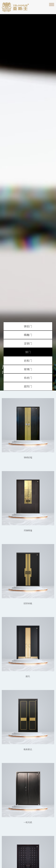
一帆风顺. (28, 822)
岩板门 (28, 361)
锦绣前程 (28, 457)
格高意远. (28, 749)
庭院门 (28, 386)
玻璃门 (28, 369)
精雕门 (28, 335)
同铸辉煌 (28, 530)
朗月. (28, 676)
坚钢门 (28, 343)
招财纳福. (28, 603)
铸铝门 (28, 326)
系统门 (28, 378)
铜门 (28, 352)
